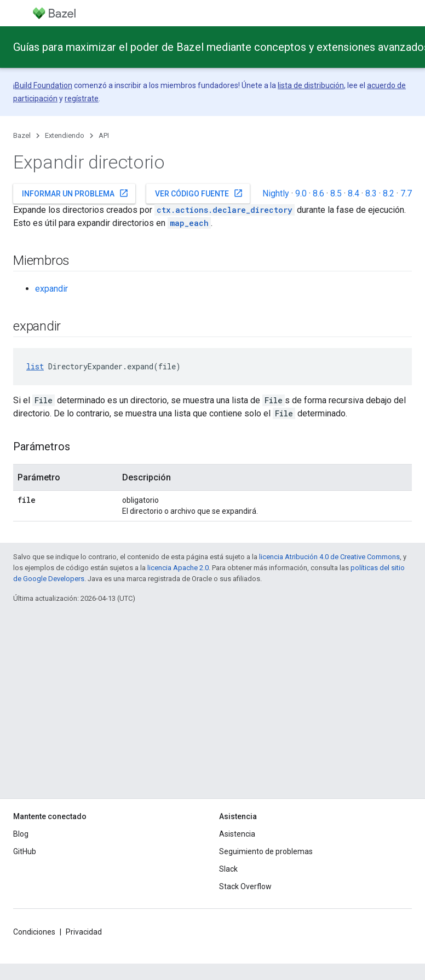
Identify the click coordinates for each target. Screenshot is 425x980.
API (104, 135)
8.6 (318, 193)
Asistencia (237, 834)
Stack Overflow (245, 886)
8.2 (389, 193)
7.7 (406, 193)
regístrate (82, 98)
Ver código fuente (199, 193)
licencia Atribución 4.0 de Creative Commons (329, 557)
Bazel (22, 135)
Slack (228, 869)
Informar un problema (75, 193)
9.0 (301, 193)
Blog (21, 834)
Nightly (276, 193)
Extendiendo (65, 135)
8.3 (371, 193)
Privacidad (84, 932)
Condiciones (34, 932)
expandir (51, 289)
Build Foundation (44, 85)
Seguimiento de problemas (266, 851)
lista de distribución (311, 85)
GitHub (25, 851)
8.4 (354, 193)
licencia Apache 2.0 (178, 568)
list (35, 366)
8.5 (336, 193)
